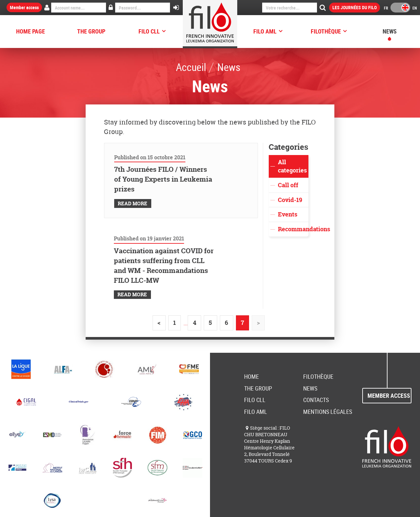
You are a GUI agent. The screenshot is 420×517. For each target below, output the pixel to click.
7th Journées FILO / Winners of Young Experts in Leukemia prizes (163, 179)
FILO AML (265, 31)
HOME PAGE (31, 31)
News (390, 31)
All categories (292, 166)
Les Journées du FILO (355, 7)
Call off (288, 185)
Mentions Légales (328, 412)
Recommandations (293, 229)
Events (288, 214)
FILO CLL (149, 31)
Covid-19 (290, 200)
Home (252, 376)
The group (91, 31)
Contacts (316, 400)
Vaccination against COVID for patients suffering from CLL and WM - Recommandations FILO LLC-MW (164, 266)
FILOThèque (326, 31)
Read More (133, 203)
